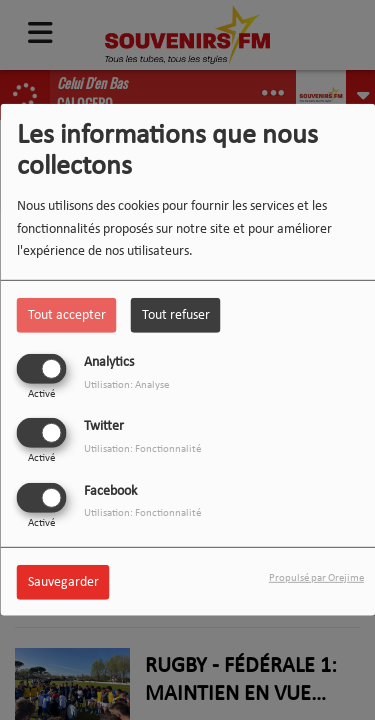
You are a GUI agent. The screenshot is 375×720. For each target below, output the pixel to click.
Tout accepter (67, 315)
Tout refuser (176, 315)
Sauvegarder (63, 581)
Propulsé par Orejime (316, 577)
